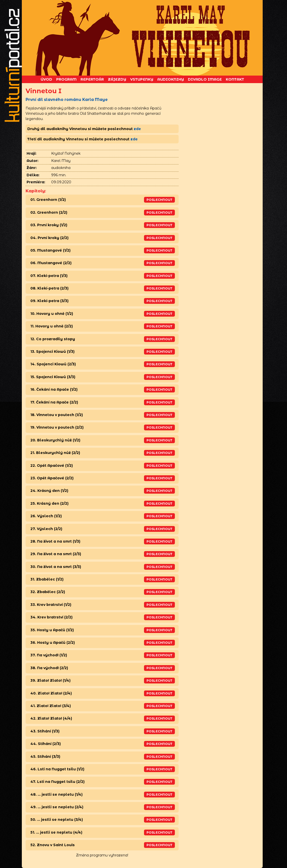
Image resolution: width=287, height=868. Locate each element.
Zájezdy (117, 79)
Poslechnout (159, 200)
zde (137, 129)
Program (66, 79)
